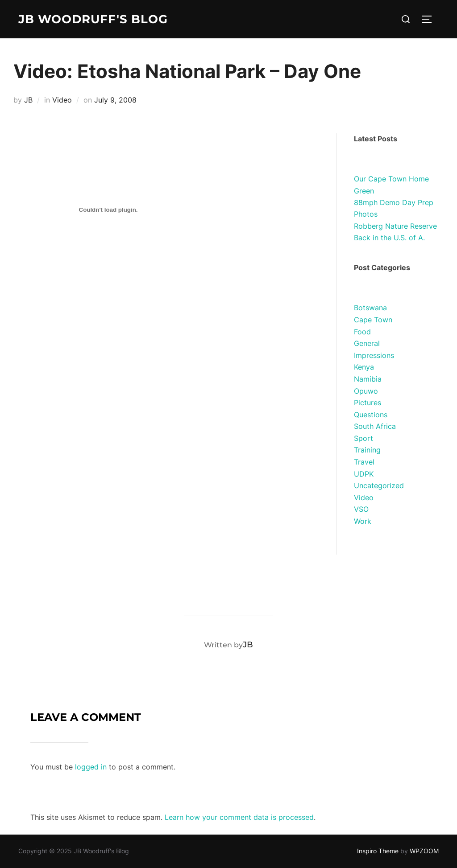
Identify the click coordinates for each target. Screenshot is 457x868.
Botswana (370, 308)
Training (367, 450)
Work (363, 521)
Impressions (374, 355)
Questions (371, 415)
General (367, 343)
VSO (361, 509)
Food (362, 332)
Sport (364, 438)
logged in (91, 767)
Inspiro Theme (378, 851)
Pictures (368, 403)
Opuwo (366, 391)
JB (28, 100)
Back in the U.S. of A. (389, 238)
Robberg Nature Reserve (395, 226)
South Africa (375, 426)
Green (364, 191)
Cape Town (373, 320)
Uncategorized (379, 485)
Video (62, 100)
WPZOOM (424, 851)
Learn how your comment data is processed (239, 817)
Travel (364, 462)
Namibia (368, 379)
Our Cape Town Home (391, 179)
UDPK (364, 474)
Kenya (364, 367)
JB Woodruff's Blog (93, 19)
